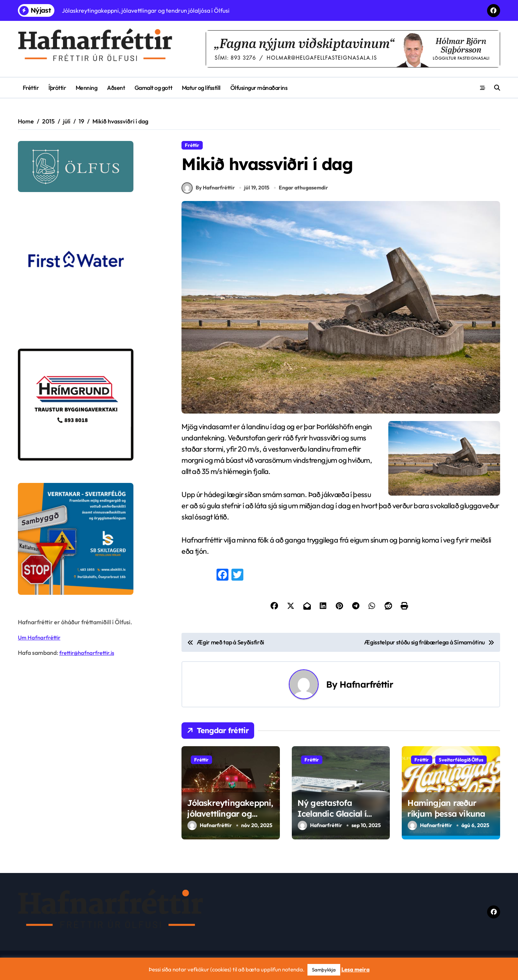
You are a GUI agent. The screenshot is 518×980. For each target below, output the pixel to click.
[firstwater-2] (90, 270)
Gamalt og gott (153, 88)
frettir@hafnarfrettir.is (89, 653)
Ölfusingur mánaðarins (259, 88)
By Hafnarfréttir (208, 191)
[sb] (90, 539)
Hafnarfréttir (366, 687)
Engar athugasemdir (304, 190)
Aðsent (116, 88)
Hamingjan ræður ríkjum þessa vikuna (446, 811)
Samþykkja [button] (324, 970)
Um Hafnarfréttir (41, 637)
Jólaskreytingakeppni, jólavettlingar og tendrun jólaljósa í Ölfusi (230, 822)
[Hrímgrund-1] (90, 405)
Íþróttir (57, 88)
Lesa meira (356, 969)
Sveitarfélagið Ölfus (461, 762)
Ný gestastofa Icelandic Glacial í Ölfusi (332, 816)
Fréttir (31, 88)
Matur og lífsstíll (201, 88)
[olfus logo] (90, 167)
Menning (87, 88)
